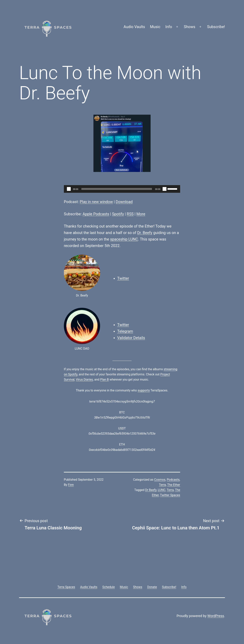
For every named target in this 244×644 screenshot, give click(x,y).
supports (144, 390)
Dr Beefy (151, 490)
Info (169, 27)
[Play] (69, 189)
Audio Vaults (134, 27)
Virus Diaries (84, 380)
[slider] (117, 189)
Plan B (104, 380)
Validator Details (131, 338)
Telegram (125, 331)
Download (124, 202)
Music (155, 27)
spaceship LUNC (124, 239)
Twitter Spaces (170, 495)
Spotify (118, 214)
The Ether (174, 485)
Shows (190, 27)
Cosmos (160, 480)
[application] (122, 189)
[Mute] (165, 189)
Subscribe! (216, 27)
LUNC (162, 490)
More (141, 214)
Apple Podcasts (96, 214)
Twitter (123, 278)
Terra (163, 485)
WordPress (216, 616)
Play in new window (96, 202)
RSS (130, 214)
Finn (71, 485)
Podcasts (173, 480)
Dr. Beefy (145, 233)
